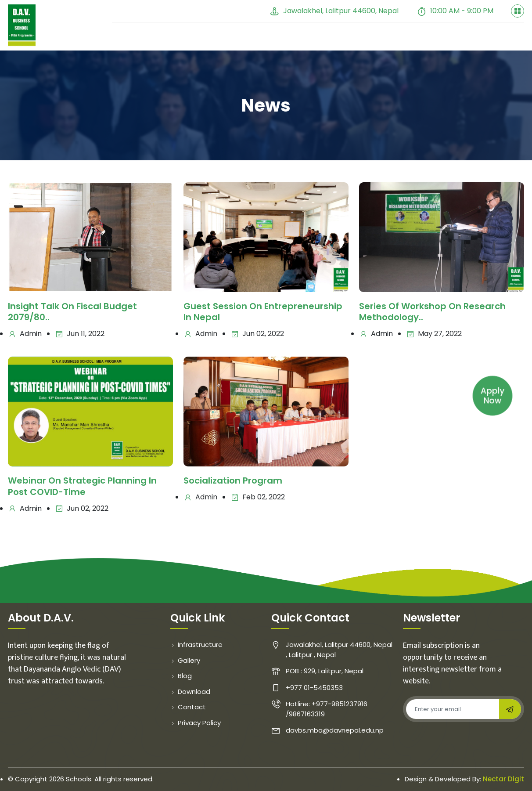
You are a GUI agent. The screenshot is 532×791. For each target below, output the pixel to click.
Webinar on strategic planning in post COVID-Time (82, 487)
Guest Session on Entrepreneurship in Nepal (263, 312)
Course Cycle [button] (440, 40)
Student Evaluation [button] (357, 40)
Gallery (263, 40)
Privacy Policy (196, 723)
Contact (501, 40)
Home (130, 38)
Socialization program (233, 481)
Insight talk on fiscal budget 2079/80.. (72, 312)
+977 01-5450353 (222, 11)
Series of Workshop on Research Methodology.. (432, 312)
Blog (298, 40)
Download (190, 692)
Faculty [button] (215, 40)
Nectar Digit (503, 779)
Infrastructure (196, 645)
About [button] (167, 38)
